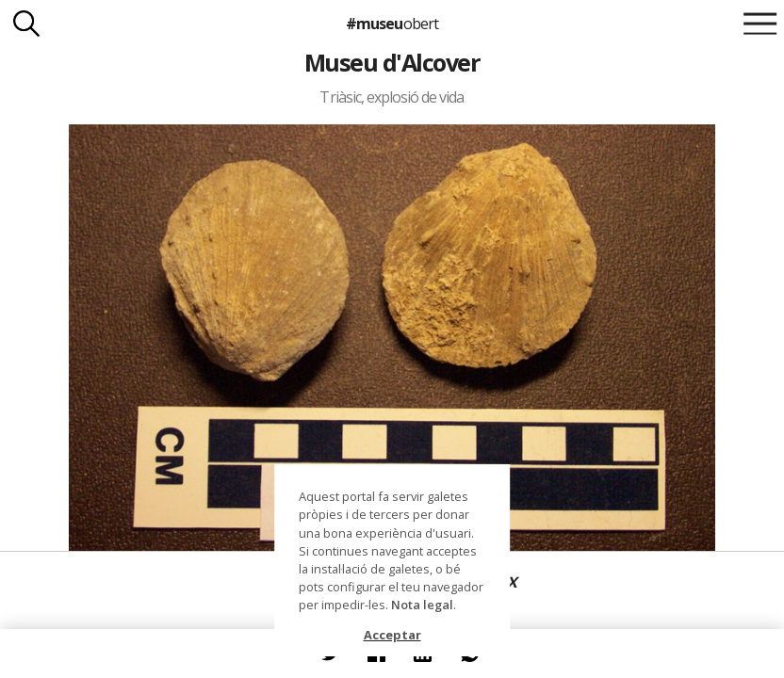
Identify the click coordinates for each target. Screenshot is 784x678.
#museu (392, 24)
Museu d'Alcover (392, 62)
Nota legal (422, 605)
